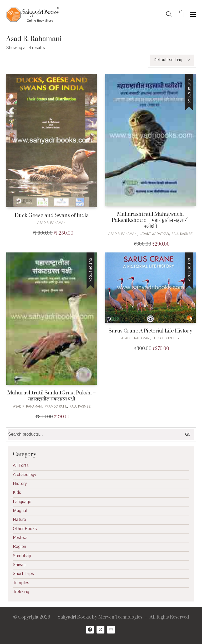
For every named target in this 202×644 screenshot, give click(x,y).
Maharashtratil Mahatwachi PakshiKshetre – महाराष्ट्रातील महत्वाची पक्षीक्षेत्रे (150, 220)
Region (19, 547)
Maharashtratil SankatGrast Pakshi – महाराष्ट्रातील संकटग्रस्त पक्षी (52, 396)
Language (22, 502)
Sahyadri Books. (74, 617)
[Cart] (181, 14)
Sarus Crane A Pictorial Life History (150, 331)
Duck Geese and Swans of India (52, 216)
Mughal (20, 511)
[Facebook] (90, 630)
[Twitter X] (100, 630)
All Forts (21, 466)
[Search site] (169, 15)
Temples (21, 583)
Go (188, 435)
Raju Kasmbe (182, 234)
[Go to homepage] (33, 14)
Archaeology (25, 475)
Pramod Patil (56, 407)
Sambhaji (22, 556)
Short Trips (23, 574)
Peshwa (20, 538)
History (20, 484)
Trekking (21, 592)
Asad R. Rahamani (52, 223)
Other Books (25, 529)
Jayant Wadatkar (154, 234)
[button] (193, 14)
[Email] (111, 630)
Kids (17, 493)
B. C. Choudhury (166, 338)
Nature (19, 520)
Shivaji (19, 565)
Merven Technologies (120, 617)
